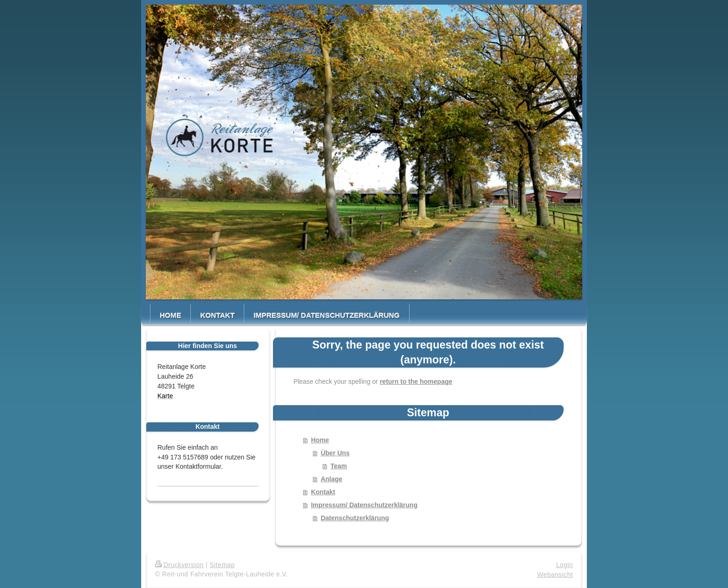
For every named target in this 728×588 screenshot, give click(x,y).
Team (339, 466)
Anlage (332, 479)
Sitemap (222, 565)
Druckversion (179, 565)
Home (320, 440)
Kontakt (323, 492)
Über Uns (335, 453)
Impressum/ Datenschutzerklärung (364, 505)
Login (565, 565)
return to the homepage (416, 381)
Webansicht (555, 575)
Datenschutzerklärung (355, 518)
